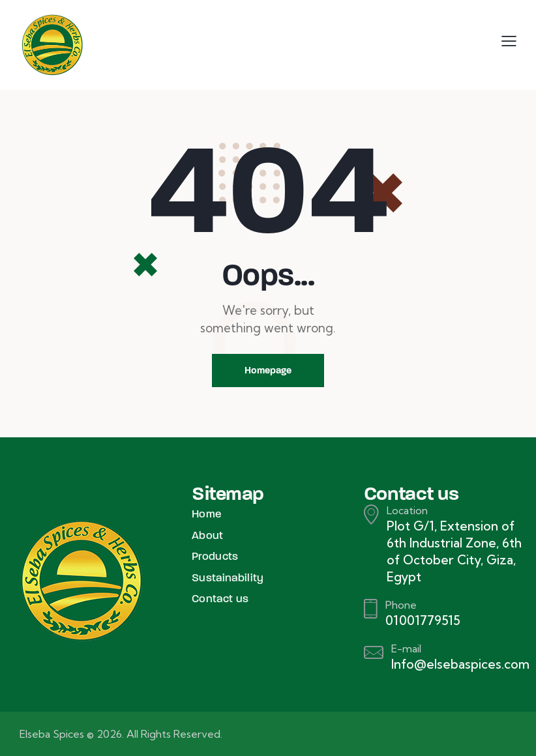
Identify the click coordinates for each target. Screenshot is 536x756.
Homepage (268, 370)
